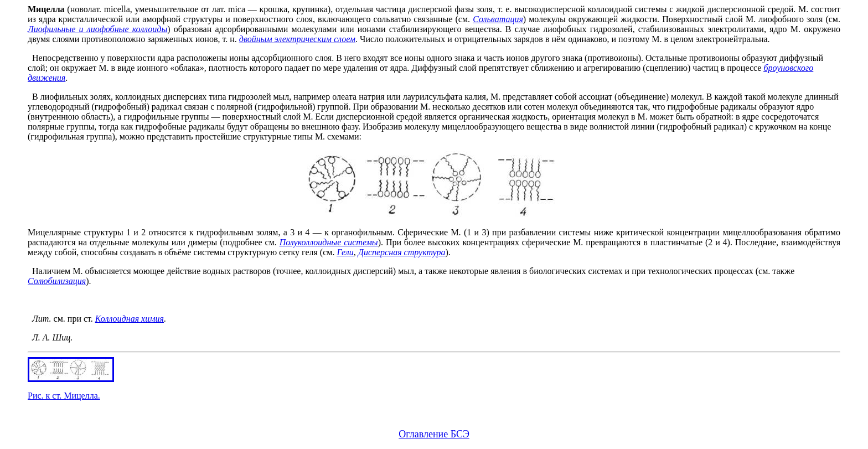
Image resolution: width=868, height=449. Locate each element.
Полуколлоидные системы (329, 242)
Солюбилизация (57, 281)
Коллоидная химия (130, 319)
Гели (345, 252)
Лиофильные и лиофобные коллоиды (97, 29)
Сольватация (498, 19)
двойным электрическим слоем (297, 39)
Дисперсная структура (402, 252)
